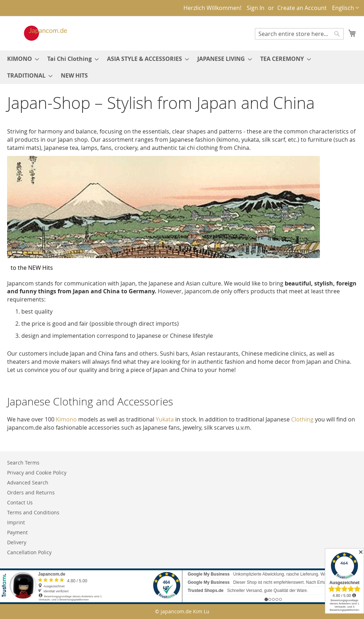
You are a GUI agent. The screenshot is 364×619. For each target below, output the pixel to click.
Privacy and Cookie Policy (37, 473)
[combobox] (299, 34)
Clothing (302, 419)
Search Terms (23, 463)
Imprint (16, 522)
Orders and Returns (31, 492)
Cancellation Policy (29, 552)
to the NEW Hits (32, 268)
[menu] (182, 67)
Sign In (256, 8)
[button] (346, 8)
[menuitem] (21, 59)
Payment (17, 532)
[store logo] (38, 33)
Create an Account (302, 8)
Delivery (17, 542)
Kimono (66, 419)
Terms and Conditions (33, 512)
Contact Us (20, 502)
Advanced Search (28, 482)
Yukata (165, 419)
